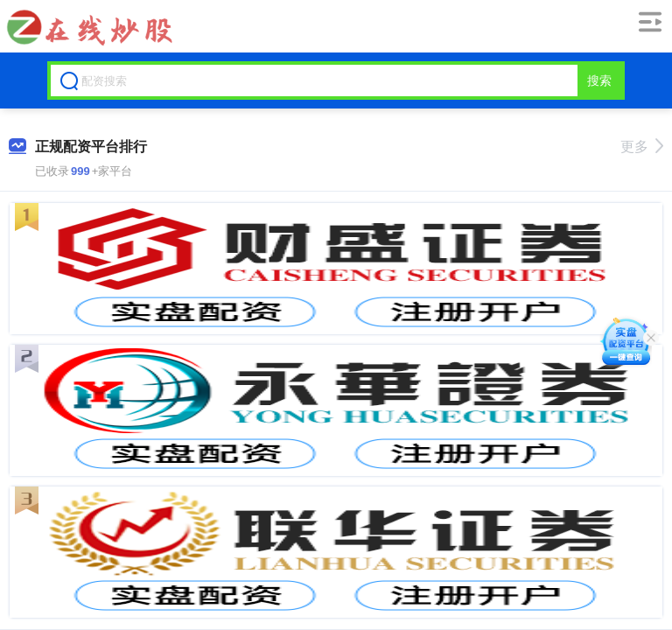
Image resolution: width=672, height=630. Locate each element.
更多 (642, 147)
